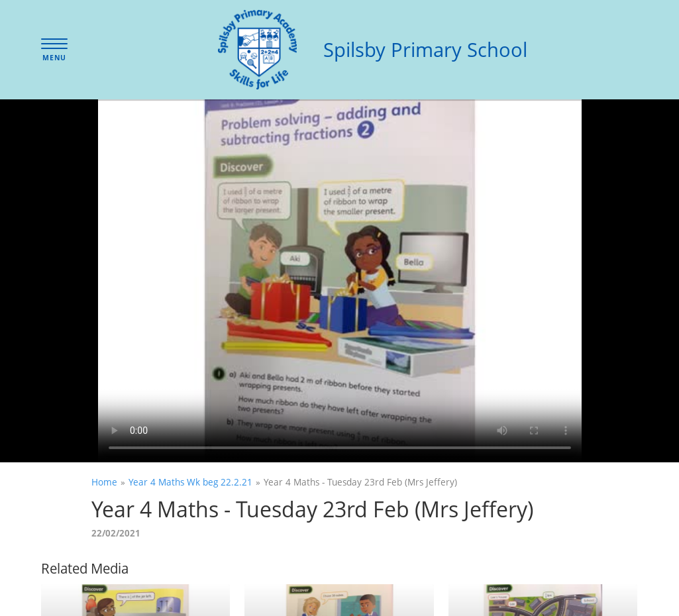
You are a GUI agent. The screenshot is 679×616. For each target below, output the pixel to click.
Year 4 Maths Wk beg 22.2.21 (190, 482)
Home (104, 482)
